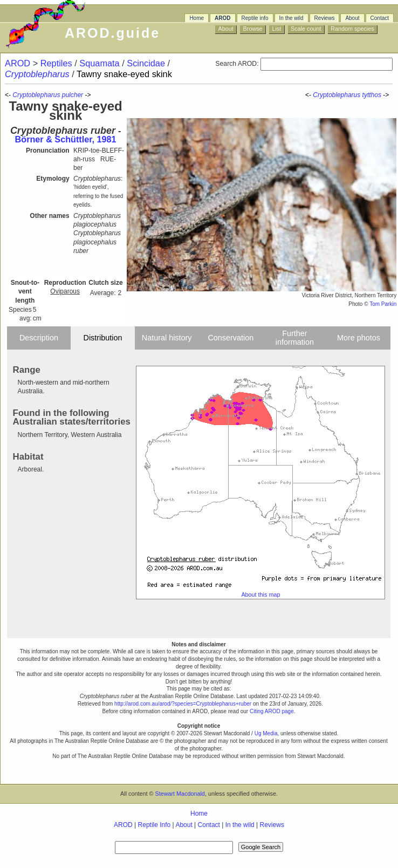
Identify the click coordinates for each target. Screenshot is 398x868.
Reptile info (255, 18)
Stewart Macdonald (180, 794)
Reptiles (57, 63)
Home (197, 18)
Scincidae (147, 63)
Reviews (325, 18)
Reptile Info (155, 825)
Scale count (306, 29)
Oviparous (65, 291)
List (276, 29)
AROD (222, 18)
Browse (253, 29)
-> (387, 95)
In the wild (291, 18)
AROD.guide (112, 33)
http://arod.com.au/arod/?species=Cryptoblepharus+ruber (183, 704)
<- (309, 95)
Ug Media (266, 733)
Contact (380, 18)
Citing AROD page (272, 711)
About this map (260, 594)
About (352, 18)
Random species (352, 29)
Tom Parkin (383, 304)
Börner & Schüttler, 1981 (66, 139)
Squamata (101, 63)
